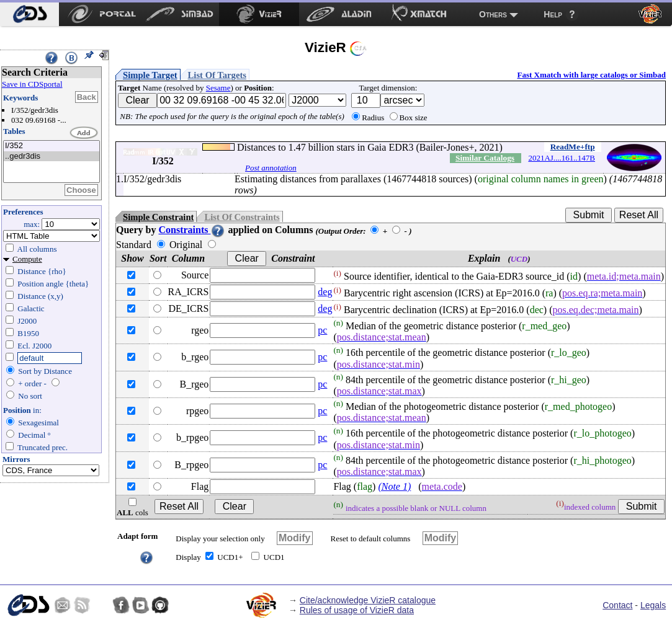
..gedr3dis (52, 157)
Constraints (192, 230)
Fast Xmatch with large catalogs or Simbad (591, 75)
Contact (617, 605)
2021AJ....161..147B (562, 158)
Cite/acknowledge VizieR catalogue (368, 600)
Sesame (218, 88)
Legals (653, 605)
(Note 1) (394, 486)
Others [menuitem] (493, 14)
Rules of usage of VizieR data (357, 610)
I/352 (52, 146)
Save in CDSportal (32, 84)
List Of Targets (217, 75)
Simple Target (150, 75)
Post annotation (271, 168)
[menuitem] (29, 14)
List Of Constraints (242, 217)
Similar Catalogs (485, 158)
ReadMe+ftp (573, 147)
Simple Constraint (158, 217)
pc (322, 330)
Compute (27, 259)
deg (325, 292)
